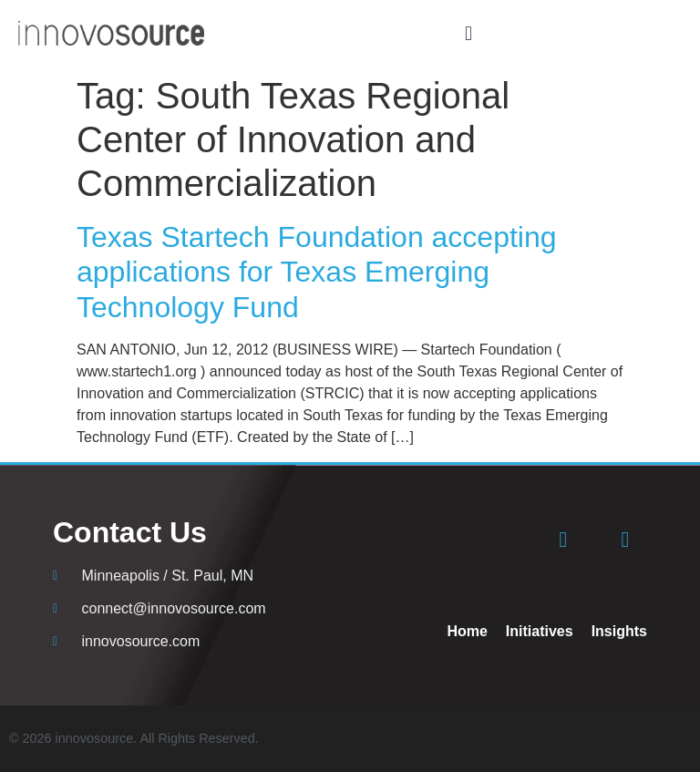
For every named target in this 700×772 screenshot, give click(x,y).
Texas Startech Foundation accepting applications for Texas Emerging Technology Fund (317, 272)
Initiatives (540, 631)
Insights (619, 631)
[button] (469, 33)
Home (467, 631)
